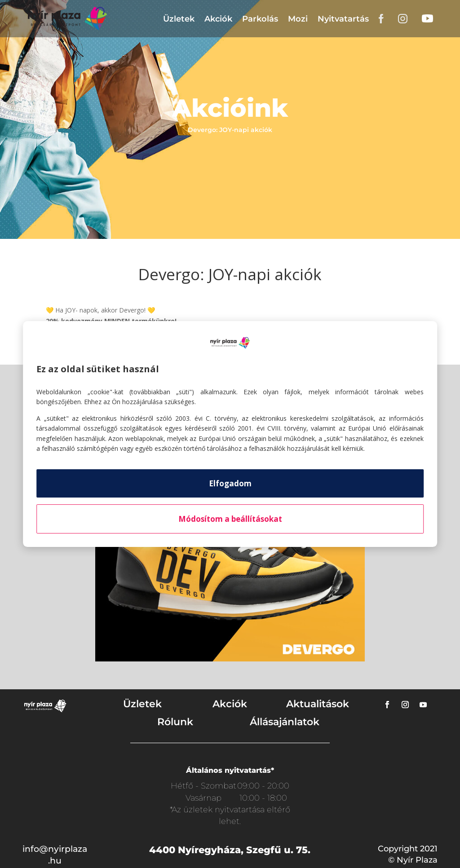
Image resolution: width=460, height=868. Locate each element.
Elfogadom (230, 483)
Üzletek (179, 19)
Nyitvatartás (343, 19)
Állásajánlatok (285, 722)
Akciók (218, 19)
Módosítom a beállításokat (230, 519)
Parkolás (260, 19)
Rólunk (175, 722)
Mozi (298, 19)
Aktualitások (318, 704)
